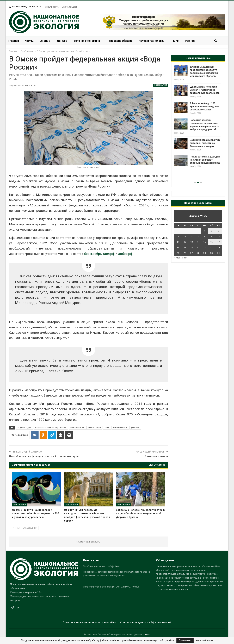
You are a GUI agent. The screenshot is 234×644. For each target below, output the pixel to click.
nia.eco (146, 634)
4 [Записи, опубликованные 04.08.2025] (178, 236)
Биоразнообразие (121, 41)
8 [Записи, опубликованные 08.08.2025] (205, 236)
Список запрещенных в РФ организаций (146, 623)
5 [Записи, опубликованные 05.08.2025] (185, 236)
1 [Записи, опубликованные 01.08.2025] (205, 231)
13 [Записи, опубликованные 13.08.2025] (192, 242)
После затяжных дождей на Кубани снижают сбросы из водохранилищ (206, 160)
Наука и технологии (152, 41)
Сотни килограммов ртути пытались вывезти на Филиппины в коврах (207, 143)
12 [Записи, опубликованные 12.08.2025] (185, 242)
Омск (107, 428)
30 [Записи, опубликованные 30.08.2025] (211, 253)
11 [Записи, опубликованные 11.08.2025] (178, 242)
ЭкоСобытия (161, 85)
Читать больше (204, 640)
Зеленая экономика (87, 41)
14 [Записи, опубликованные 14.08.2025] (198, 242)
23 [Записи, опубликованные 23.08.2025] (211, 247)
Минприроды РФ (77, 428)
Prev (17, 528)
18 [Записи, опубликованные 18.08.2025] (178, 247)
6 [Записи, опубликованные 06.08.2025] (191, 236)
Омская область (120, 428)
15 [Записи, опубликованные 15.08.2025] (205, 242)
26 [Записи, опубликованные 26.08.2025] (185, 253)
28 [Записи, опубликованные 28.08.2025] (198, 253)
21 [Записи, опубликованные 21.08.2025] (198, 247)
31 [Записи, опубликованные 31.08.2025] (219, 253)
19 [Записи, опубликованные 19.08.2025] (185, 247)
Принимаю (185, 640)
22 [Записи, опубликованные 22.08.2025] (205, 247)
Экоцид (45, 41)
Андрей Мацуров (24, 428)
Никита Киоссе (94, 428)
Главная (14, 41)
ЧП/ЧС (29, 41)
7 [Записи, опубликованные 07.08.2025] (198, 236)
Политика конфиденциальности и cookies (89, 623)
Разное (190, 41)
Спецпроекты (52, 7)
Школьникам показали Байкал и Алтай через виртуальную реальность (206, 90)
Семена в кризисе (156, 456)
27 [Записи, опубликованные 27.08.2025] (192, 253)
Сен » (185, 258)
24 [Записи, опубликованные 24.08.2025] (219, 247)
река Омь (135, 428)
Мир (176, 41)
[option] (198, 117)
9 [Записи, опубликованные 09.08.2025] (211, 236)
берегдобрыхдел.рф (99, 254)
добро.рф (125, 254)
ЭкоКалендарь (70, 7)
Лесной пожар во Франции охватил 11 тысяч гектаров (44, 456)
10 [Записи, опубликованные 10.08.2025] (219, 236)
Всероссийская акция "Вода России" (51, 428)
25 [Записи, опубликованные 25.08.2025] (178, 253)
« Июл (177, 258)
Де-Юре (62, 41)
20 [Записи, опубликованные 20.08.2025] (192, 247)
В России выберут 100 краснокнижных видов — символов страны (206, 106)
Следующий (30, 528)
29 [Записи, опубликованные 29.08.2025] (205, 253)
